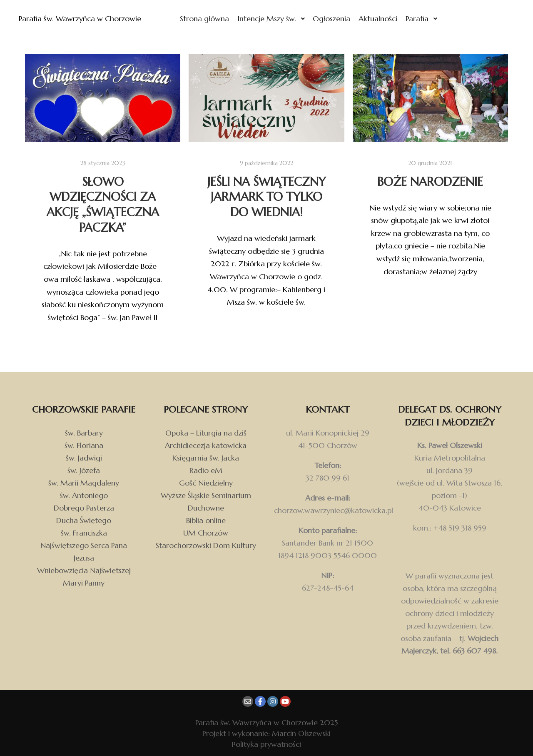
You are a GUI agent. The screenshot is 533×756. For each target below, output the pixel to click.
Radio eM (206, 470)
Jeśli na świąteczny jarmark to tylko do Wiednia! (266, 197)
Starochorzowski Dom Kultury (206, 545)
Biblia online (206, 520)
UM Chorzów (206, 533)
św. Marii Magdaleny (84, 483)
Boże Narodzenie (430, 182)
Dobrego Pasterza (84, 508)
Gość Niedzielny (206, 483)
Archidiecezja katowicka (206, 445)
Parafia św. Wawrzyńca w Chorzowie (58, 19)
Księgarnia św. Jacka (206, 458)
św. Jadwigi (84, 458)
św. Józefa (84, 470)
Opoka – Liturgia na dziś (206, 433)
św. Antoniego (84, 495)
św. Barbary (84, 433)
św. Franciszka (84, 533)
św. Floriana (84, 445)
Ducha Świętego (84, 520)
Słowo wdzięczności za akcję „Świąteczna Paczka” (103, 205)
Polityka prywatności (266, 744)
